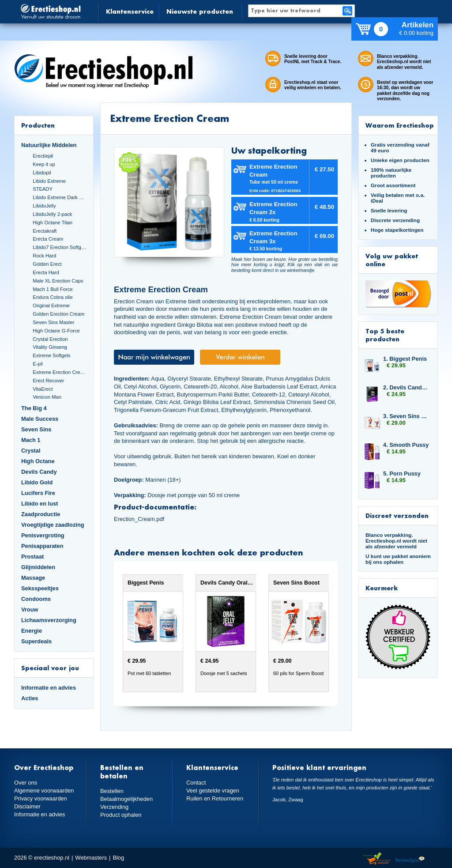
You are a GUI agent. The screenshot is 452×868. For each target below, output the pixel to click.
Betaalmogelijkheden (126, 799)
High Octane (38, 461)
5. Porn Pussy (402, 474)
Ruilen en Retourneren (215, 798)
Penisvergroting (43, 535)
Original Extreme (51, 306)
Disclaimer (27, 806)
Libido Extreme (49, 181)
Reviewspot (410, 859)
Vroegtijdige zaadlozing (53, 525)
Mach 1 (31, 440)
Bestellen (112, 791)
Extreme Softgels (51, 355)
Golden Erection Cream (58, 314)
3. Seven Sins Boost (406, 416)
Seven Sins (36, 429)
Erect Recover (48, 381)
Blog (118, 858)
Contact (196, 783)
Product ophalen (121, 815)
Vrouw (30, 609)
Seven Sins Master (53, 322)
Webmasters (91, 858)
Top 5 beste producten (385, 335)
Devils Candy (39, 472)
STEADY (43, 189)
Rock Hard (44, 256)
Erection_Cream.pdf (139, 519)
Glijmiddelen (38, 567)
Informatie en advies (49, 688)
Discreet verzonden (397, 515)
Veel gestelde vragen (213, 791)
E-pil (38, 364)
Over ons (26, 783)
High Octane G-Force (56, 331)
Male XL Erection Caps (58, 281)
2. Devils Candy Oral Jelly (406, 387)
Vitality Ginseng (50, 347)
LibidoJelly (44, 206)
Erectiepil (43, 156)
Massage (33, 578)
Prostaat (32, 557)
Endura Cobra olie (53, 297)
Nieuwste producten (200, 11)
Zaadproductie (41, 514)
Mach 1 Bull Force (53, 289)
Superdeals (36, 641)
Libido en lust (40, 504)
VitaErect (43, 389)
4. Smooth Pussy (406, 445)
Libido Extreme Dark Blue (60, 197)
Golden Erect (47, 264)
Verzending (114, 807)
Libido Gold (37, 482)
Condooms (36, 599)
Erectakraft (45, 231)
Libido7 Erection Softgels (60, 247)
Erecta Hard (46, 272)
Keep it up (44, 164)
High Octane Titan (53, 223)
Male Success (40, 419)
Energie (32, 631)
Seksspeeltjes (40, 588)
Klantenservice (130, 11)
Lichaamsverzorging (49, 620)
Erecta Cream (48, 239)
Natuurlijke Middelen (49, 145)
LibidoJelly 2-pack (52, 214)
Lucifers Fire (38, 493)
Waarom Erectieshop (400, 125)
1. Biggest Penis (405, 359)
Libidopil (42, 173)
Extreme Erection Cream (60, 372)
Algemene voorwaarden (44, 791)
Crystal (31, 451)
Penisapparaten (42, 546)
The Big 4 (34, 408)
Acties (30, 698)
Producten (38, 125)
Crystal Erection (50, 339)
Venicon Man (47, 397)
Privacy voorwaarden (41, 798)
